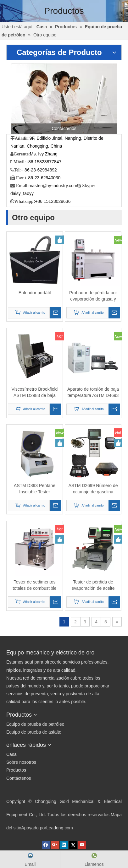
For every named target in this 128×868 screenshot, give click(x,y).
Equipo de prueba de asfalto (34, 732)
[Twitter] (74, 844)
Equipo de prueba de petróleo (35, 724)
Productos (16, 770)
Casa (11, 754)
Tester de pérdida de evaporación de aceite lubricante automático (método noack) (93, 585)
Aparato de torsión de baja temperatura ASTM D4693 (93, 392)
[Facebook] (46, 844)
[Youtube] (82, 844)
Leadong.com (60, 828)
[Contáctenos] (64, 99)
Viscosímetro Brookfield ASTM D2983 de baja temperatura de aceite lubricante (35, 393)
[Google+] (56, 844)
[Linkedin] (65, 844)
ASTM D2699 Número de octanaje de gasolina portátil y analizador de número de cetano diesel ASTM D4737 (93, 489)
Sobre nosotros (21, 762)
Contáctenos (19, 778)
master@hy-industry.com (53, 186)
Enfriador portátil (35, 293)
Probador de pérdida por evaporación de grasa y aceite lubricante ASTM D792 (93, 296)
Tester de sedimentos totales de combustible (34, 585)
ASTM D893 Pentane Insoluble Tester (35, 489)
